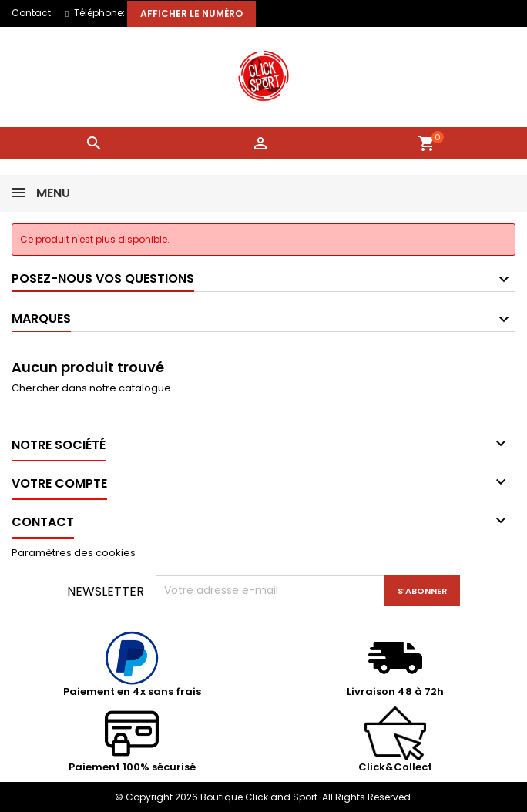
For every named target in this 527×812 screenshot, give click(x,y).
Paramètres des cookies (74, 553)
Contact (31, 13)
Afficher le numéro (191, 13)
